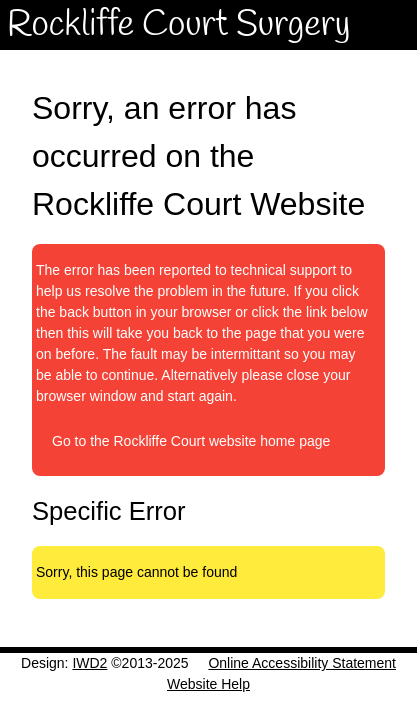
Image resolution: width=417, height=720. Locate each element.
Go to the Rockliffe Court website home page (191, 441)
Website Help (208, 684)
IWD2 (89, 663)
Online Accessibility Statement (302, 663)
